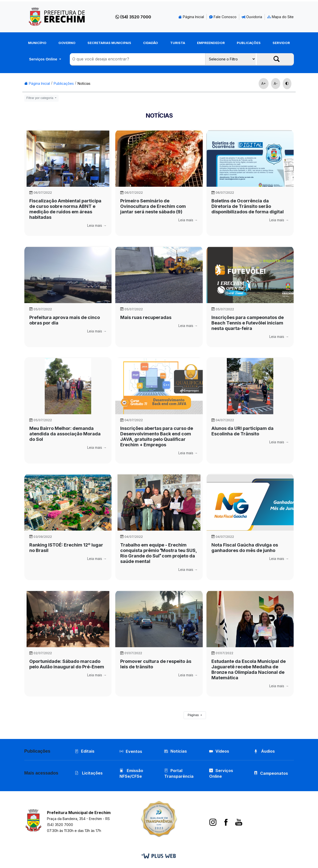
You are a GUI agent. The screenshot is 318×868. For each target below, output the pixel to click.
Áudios (264, 751)
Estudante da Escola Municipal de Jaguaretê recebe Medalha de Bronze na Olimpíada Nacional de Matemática (249, 669)
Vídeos (219, 751)
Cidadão (151, 43)
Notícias (84, 83)
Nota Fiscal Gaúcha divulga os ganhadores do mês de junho (245, 548)
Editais (85, 751)
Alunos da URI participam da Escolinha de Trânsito (242, 431)
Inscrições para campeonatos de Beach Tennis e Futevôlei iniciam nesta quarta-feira (248, 323)
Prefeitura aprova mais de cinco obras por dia (65, 320)
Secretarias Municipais (109, 43)
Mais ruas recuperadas (146, 317)
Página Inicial (191, 17)
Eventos (134, 751)
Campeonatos (274, 773)
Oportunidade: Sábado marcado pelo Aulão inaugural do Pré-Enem (67, 664)
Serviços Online (44, 59)
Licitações (89, 773)
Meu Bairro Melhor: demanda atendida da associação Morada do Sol (65, 434)
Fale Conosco (223, 17)
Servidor (281, 43)
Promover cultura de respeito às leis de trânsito (156, 664)
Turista (178, 43)
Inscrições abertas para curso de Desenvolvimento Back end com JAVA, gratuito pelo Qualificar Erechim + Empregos (157, 436)
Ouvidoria (252, 17)
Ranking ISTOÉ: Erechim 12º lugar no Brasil (66, 548)
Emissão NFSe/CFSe (131, 773)
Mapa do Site (280, 17)
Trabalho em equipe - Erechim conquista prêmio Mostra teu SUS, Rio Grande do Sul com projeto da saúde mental (159, 553)
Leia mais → (97, 225)
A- (276, 83)
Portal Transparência (179, 773)
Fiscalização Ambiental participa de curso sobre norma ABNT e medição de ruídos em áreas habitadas (65, 209)
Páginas (194, 715)
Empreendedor (211, 43)
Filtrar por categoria (40, 98)
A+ (264, 83)
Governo (67, 43)
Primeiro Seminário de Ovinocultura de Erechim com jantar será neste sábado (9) (153, 206)
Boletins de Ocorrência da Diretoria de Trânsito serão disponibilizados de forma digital (248, 206)
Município (37, 43)
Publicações (249, 43)
